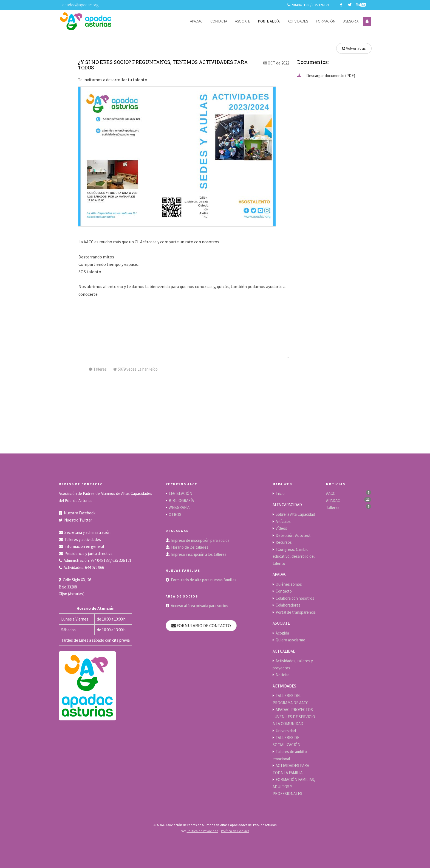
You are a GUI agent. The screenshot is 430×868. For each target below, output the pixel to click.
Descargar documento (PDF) (326, 76)
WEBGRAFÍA (179, 507)
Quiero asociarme (290, 640)
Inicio (280, 493)
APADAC (196, 21)
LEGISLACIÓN (180, 493)
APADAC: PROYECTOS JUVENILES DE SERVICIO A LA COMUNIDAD (294, 717)
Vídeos (281, 528)
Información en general (84, 546)
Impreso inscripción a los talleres (199, 554)
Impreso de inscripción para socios (200, 540)
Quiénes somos (289, 584)
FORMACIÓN (326, 21)
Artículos (283, 521)
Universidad (286, 731)
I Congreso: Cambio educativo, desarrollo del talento (294, 556)
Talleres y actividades (83, 539)
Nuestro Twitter (78, 520)
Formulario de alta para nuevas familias (204, 580)
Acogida (282, 633)
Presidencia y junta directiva (88, 553)
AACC (331, 493)
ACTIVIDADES (298, 21)
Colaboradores (288, 605)
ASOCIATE (243, 21)
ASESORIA (351, 21)
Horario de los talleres (190, 547)
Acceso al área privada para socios (200, 606)
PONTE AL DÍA (269, 21)
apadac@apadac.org (80, 5)
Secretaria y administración (87, 532)
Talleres (333, 507)
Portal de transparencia (296, 612)
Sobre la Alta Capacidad (295, 514)
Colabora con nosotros (295, 598)
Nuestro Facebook (80, 513)
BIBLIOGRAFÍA (181, 501)
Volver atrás (354, 48)
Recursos (284, 542)
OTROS (175, 515)
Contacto (284, 591)
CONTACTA (219, 21)
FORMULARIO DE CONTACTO (201, 625)
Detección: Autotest (293, 535)
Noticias (283, 675)
